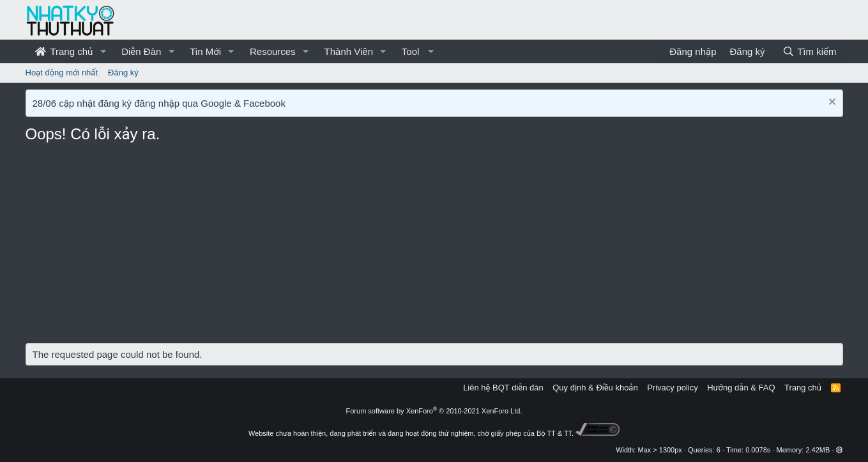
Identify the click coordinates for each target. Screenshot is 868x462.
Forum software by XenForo (434, 411)
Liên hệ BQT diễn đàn (503, 388)
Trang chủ (64, 51)
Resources (273, 51)
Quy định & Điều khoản (595, 388)
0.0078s (758, 450)
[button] (103, 51)
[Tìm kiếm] (809, 51)
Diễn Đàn (141, 51)
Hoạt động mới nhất (62, 73)
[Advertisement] (434, 247)
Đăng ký (123, 73)
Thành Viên (349, 51)
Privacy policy (672, 388)
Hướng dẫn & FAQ (741, 388)
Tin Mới (205, 51)
